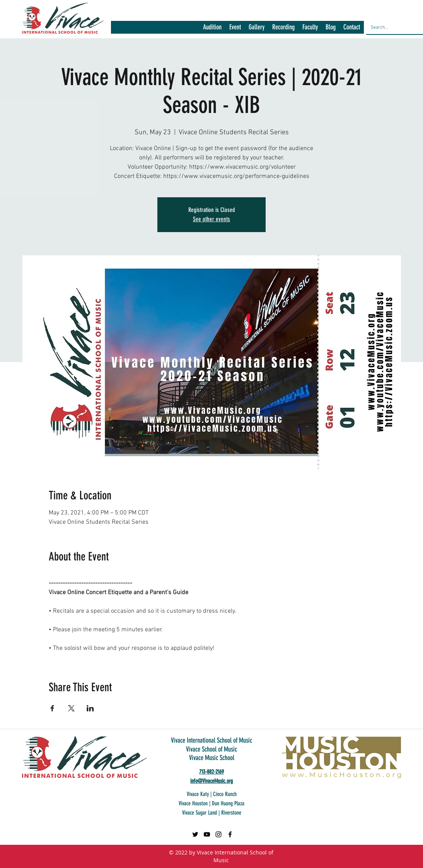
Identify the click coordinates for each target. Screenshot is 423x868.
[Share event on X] (71, 708)
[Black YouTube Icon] (207, 834)
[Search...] (392, 27)
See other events (211, 219)
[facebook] (230, 834)
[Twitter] (195, 834)
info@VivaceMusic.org (211, 781)
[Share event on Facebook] (52, 708)
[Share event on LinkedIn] (90, 708)
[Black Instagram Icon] (218, 834)
